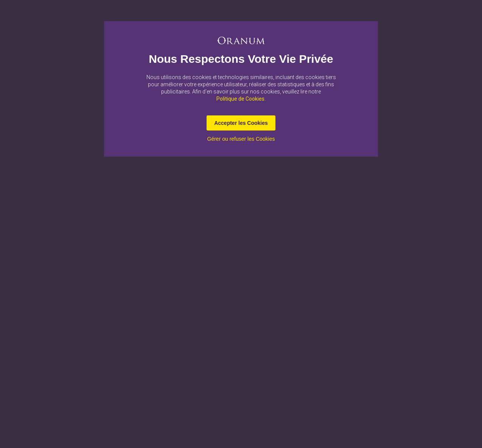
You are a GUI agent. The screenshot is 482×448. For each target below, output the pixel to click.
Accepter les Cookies (241, 123)
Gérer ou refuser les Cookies (241, 139)
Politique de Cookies (240, 99)
